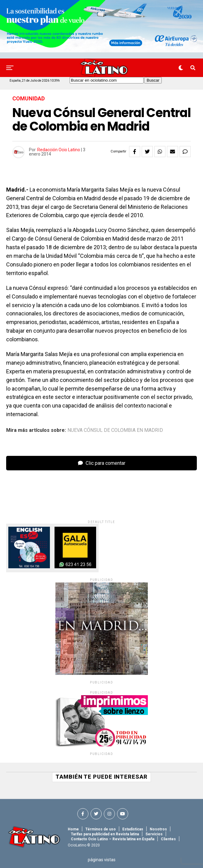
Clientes (168, 839)
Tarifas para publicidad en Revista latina (105, 834)
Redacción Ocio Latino (59, 150)
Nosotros (158, 829)
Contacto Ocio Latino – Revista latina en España (113, 839)
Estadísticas (133, 829)
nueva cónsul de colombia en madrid (115, 430)
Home (73, 829)
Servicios (154, 834)
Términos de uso (101, 829)
